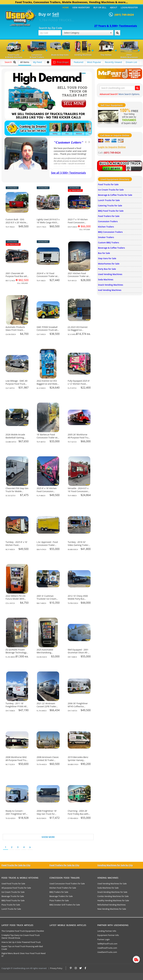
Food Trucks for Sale (108, 184)
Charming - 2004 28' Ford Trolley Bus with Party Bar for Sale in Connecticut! (78, 815)
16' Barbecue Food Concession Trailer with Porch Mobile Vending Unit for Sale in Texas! (48, 439)
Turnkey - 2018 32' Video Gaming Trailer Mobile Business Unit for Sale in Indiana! (78, 546)
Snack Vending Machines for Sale (112, 892)
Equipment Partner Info (108, 935)
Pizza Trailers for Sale (59, 900)
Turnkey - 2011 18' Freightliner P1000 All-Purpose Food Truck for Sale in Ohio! (16, 708)
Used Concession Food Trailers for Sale (67, 884)
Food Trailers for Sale (109, 216)
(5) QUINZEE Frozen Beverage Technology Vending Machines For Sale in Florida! (16, 654)
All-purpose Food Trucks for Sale (16, 888)
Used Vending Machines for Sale (112, 884)
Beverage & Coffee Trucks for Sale (115, 195)
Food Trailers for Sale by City (64, 865)
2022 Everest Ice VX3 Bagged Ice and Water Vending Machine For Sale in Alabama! (47, 385)
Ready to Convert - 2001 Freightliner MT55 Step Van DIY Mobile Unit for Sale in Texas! (17, 815)
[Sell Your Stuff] (108, 117)
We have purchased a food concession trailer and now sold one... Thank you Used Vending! (70, 151)
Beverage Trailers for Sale (61, 896)
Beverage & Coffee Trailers (111, 248)
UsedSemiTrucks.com (107, 952)
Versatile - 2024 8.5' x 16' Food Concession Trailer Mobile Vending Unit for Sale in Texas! (79, 493)
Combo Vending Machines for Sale (113, 896)
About (114, 7)
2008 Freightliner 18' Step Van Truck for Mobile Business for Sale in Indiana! (47, 815)
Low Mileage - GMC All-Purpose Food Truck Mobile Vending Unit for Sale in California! (17, 385)
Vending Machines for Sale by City (115, 865)
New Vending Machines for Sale (112, 909)
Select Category (88, 33)
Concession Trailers (108, 221)
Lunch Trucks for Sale (109, 200)
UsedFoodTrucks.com (107, 948)
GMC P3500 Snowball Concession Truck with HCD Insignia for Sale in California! (48, 331)
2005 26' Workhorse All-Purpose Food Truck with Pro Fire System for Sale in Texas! (79, 439)
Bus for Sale (104, 253)
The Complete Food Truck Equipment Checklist (23, 931)
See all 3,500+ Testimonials (68, 173)
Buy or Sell (100, 7)
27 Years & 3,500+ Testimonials (116, 26)
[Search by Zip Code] (117, 33)
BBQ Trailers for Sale (59, 892)
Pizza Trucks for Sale (11, 905)
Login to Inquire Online (112, 147)
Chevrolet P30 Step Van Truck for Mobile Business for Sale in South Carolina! (17, 493)
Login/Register (129, 7)
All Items (25, 62)
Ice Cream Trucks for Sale (111, 190)
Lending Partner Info (107, 931)
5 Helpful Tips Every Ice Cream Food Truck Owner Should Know (21, 937)
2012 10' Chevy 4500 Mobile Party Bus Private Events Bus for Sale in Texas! (78, 600)
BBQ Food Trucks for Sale (111, 211)
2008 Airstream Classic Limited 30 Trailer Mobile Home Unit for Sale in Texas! (48, 762)
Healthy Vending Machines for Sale (113, 900)
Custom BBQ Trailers (109, 243)
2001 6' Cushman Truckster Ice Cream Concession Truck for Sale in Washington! (47, 600)
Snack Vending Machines (110, 285)
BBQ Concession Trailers (110, 232)
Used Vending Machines (110, 274)
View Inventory (81, 7)
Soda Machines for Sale (108, 888)
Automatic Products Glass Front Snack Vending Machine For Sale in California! (16, 331)
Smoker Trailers (106, 237)
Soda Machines (106, 279)
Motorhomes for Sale (109, 264)
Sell (56, 14)
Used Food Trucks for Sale (13, 884)
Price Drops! (61, 62)
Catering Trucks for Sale (110, 206)
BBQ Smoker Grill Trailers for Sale (65, 905)
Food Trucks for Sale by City (16, 865)
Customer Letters (68, 142)
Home (66, 7)
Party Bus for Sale (107, 269)
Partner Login (104, 939)
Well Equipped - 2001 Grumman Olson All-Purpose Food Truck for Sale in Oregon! (78, 654)
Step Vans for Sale (107, 258)
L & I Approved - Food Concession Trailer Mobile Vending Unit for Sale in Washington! (48, 546)
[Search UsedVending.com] (137, 88)
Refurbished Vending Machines (112, 905)
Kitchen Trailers (106, 227)
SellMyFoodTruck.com (107, 944)
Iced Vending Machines (110, 290)
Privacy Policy (56, 968)
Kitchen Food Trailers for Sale (63, 888)
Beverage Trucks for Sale (13, 896)
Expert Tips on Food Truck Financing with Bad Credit (22, 948)
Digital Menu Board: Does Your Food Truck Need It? (23, 955)
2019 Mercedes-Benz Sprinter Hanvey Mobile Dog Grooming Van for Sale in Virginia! (79, 762)
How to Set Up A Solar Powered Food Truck (21, 942)
